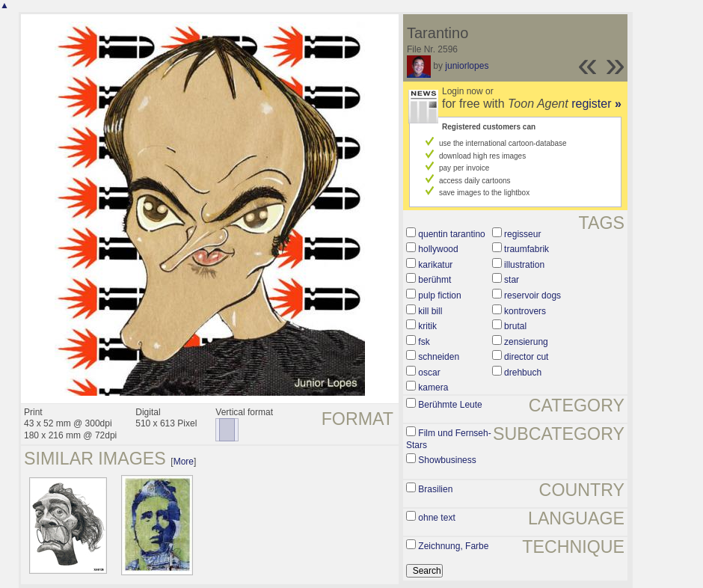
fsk (424, 342)
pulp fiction (439, 295)
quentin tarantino (451, 234)
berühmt (435, 280)
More (184, 462)
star (512, 280)
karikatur (435, 265)
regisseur (522, 234)
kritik (427, 326)
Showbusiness (447, 460)
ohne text (436, 518)
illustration (524, 265)
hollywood (438, 249)
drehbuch (523, 373)
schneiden (439, 357)
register (596, 104)
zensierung (526, 342)
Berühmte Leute (450, 405)
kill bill (430, 311)
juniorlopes (467, 66)
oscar (429, 373)
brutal (515, 326)
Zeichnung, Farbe (453, 546)
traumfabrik (527, 249)
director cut (526, 357)
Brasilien (435, 489)
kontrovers (525, 311)
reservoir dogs (532, 295)
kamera (433, 388)
